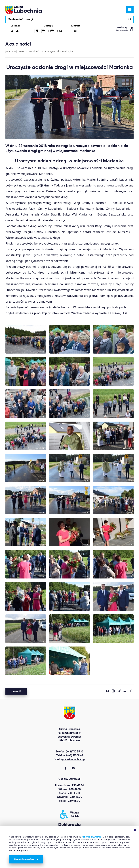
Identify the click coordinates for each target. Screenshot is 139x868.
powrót (16, 691)
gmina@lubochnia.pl (73, 759)
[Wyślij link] (119, 691)
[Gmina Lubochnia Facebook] (65, 769)
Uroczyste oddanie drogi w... (60, 51)
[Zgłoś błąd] (108, 691)
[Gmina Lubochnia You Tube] (73, 769)
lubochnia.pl (24, 10)
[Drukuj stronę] (125, 691)
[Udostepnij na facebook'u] (131, 691)
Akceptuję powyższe (26, 859)
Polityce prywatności (92, 837)
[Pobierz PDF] (113, 691)
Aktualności (35, 51)
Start (21, 51)
